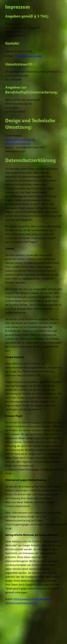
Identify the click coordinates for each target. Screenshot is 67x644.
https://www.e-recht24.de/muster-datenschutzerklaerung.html (29, 601)
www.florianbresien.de (18, 143)
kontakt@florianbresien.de (20, 139)
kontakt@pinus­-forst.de (28, 56)
